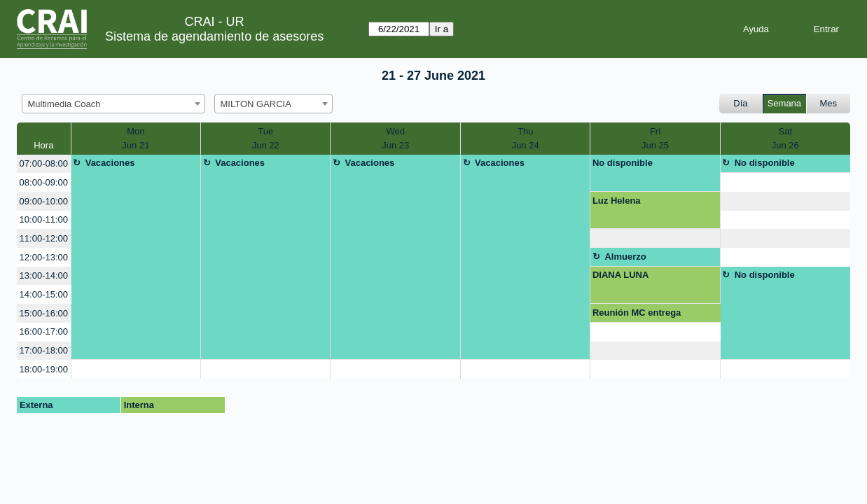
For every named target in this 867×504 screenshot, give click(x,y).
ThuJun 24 (526, 138)
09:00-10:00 (44, 201)
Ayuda (756, 29)
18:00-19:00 (44, 369)
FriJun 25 (655, 138)
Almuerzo (625, 257)
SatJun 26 (785, 138)
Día (740, 103)
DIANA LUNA (620, 275)
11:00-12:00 (44, 238)
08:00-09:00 (44, 182)
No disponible (623, 163)
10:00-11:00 (44, 219)
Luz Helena (617, 201)
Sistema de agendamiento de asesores (214, 36)
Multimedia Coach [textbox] (64, 104)
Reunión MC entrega (637, 313)
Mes (829, 103)
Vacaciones (110, 163)
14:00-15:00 (44, 294)
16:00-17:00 (44, 331)
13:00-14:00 (44, 275)
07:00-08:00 (44, 163)
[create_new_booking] (785, 182)
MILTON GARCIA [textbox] (256, 104)
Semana (784, 103)
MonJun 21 (136, 138)
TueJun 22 (266, 138)
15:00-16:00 (44, 313)
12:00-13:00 (44, 257)
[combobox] (113, 104)
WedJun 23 (395, 138)
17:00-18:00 (44, 350)
